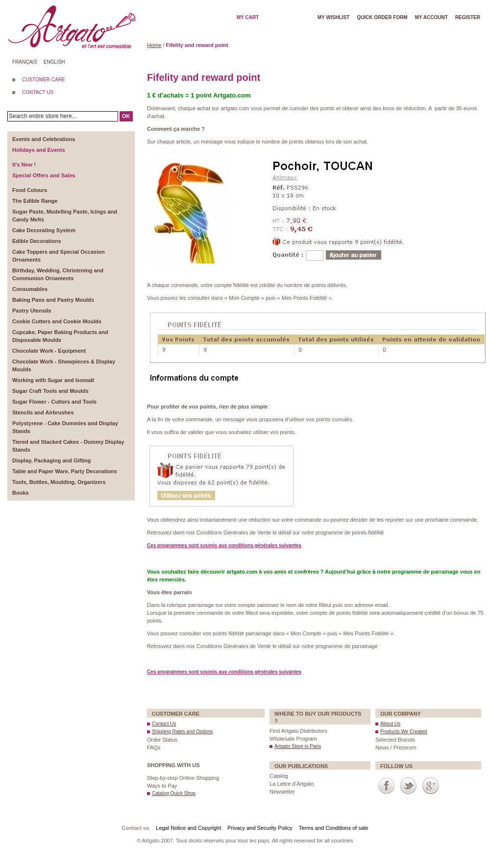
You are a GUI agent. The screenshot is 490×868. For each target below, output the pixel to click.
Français (25, 62)
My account (431, 17)
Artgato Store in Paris (298, 746)
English (54, 62)
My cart (248, 17)
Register (468, 17)
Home (154, 45)
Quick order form (382, 17)
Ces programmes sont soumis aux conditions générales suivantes (224, 545)
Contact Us (164, 724)
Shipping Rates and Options (183, 732)
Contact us (135, 828)
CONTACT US (38, 92)
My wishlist (333, 17)
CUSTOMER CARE (44, 80)
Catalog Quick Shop (174, 793)
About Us (390, 724)
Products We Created (404, 732)
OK (126, 116)
